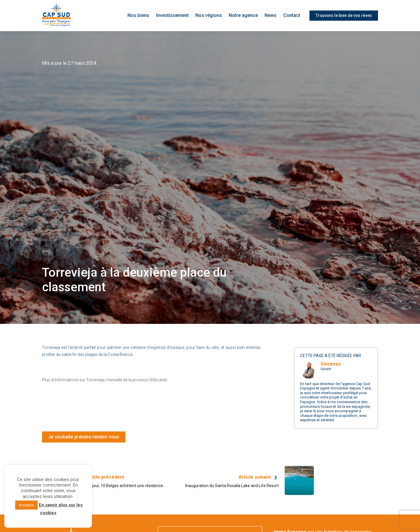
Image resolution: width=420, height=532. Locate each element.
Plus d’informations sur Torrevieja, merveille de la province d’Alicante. (105, 380)
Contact (292, 16)
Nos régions (211, 16)
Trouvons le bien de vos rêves (343, 15)
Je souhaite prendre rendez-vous (84, 437)
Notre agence (244, 16)
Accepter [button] (26, 505)
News (271, 16)
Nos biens (142, 16)
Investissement (175, 16)
